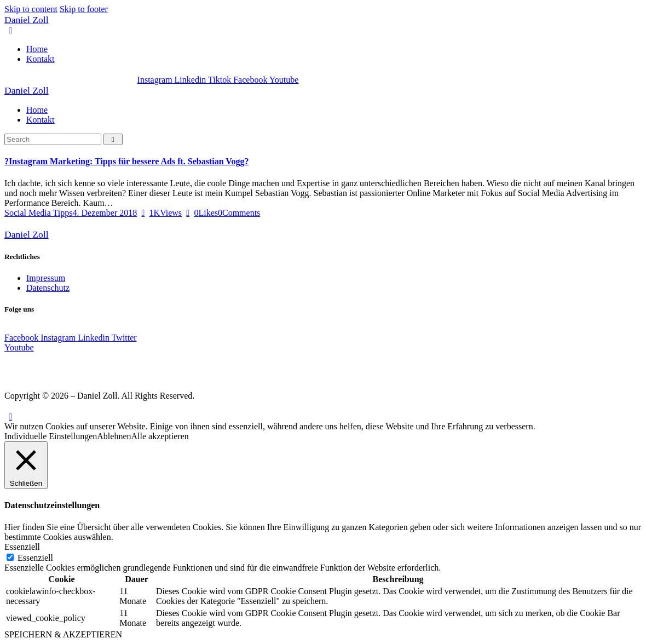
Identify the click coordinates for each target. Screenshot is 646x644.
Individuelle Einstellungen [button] (51, 436)
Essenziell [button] (22, 547)
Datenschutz (48, 288)
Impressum (46, 278)
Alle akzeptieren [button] (160, 436)
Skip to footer (84, 9)
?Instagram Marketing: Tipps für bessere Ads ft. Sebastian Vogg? (126, 161)
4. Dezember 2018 (105, 213)
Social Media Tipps (38, 213)
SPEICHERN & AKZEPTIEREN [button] (63, 634)
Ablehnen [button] (114, 436)
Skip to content (31, 9)
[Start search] (113, 139)
